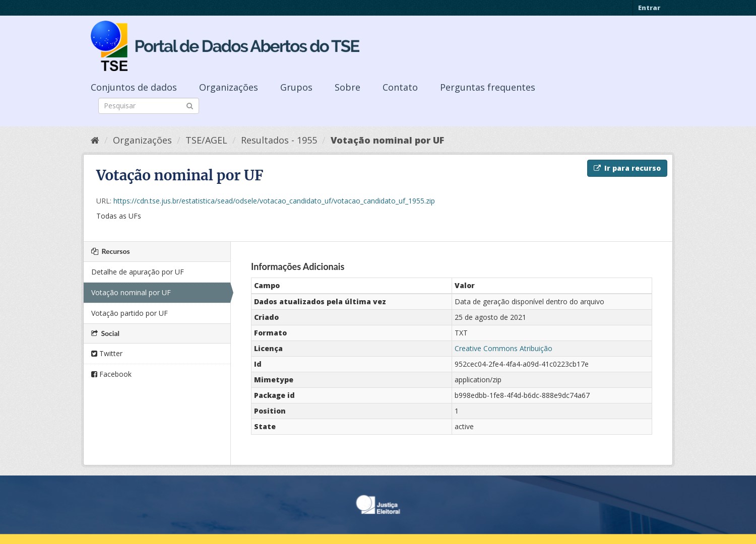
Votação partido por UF (130, 313)
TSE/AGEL (206, 140)
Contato (400, 87)
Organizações (229, 87)
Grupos (296, 87)
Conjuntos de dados (134, 87)
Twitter (107, 353)
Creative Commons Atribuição (503, 348)
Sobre (348, 87)
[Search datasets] (149, 106)
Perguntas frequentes (488, 87)
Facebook (111, 374)
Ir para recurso (627, 168)
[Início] (95, 140)
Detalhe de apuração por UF (138, 272)
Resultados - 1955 (279, 140)
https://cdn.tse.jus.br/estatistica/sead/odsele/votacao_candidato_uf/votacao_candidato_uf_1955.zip (274, 201)
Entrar (649, 8)
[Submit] (190, 105)
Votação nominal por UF (387, 140)
